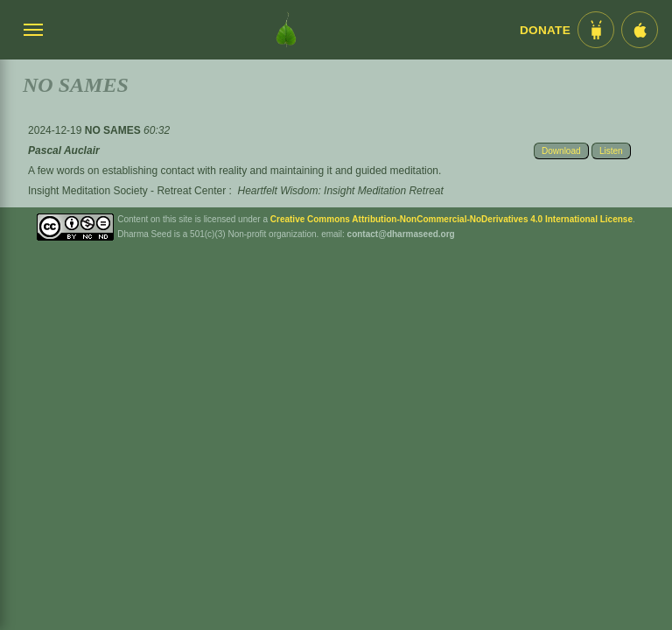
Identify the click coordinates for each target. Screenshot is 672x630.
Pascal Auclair (64, 150)
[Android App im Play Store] (596, 30)
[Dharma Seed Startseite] (286, 30)
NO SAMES (114, 130)
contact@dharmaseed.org (401, 234)
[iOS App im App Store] (640, 30)
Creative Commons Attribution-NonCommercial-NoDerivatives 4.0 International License (451, 219)
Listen (611, 151)
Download (561, 151)
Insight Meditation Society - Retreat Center (127, 191)
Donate (545, 30)
